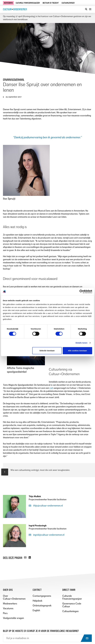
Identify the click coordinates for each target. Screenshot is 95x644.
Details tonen (81, 343)
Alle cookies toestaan (77, 351)
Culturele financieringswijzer (28, 3)
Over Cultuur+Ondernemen (14, 597)
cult (51, 388)
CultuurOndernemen (15, 9)
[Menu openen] (90, 9)
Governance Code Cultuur (72, 605)
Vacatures (8, 608)
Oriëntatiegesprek (42, 606)
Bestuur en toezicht (51, 3)
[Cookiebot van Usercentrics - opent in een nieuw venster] (81, 292)
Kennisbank (8, 3)
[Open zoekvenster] (86, 9)
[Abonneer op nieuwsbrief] (85, 638)
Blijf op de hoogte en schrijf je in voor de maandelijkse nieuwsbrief (41, 631)
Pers (5, 613)
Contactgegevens (42, 596)
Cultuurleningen (68, 3)
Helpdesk (37, 601)
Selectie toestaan (47, 351)
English (36, 610)
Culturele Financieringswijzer (72, 597)
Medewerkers (10, 604)
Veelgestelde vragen (13, 618)
